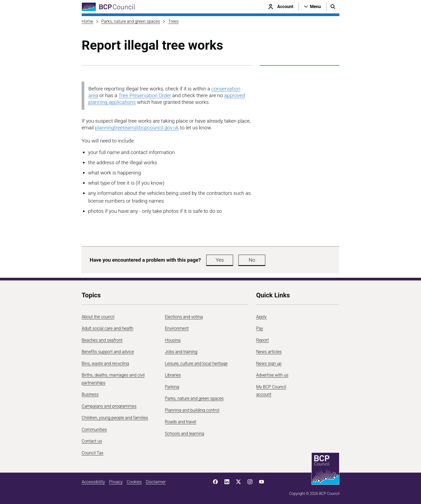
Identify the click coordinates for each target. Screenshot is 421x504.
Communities (94, 430)
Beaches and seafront (102, 340)
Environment (177, 328)
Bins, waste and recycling (105, 364)
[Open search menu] (333, 7)
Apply (261, 317)
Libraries (173, 375)
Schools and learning (184, 434)
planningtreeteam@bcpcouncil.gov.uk (137, 128)
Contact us (92, 441)
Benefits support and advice (108, 352)
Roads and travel (181, 422)
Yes (220, 260)
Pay (260, 328)
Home (87, 21)
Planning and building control (192, 410)
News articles (269, 352)
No (252, 260)
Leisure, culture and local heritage (196, 364)
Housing (173, 340)
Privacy (116, 482)
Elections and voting (184, 317)
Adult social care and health (108, 328)
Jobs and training (181, 352)
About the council (98, 317)
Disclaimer (156, 482)
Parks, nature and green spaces (131, 21)
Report (262, 340)
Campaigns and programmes (109, 406)
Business (90, 394)
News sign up (269, 364)
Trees (174, 21)
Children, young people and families (115, 418)
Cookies (134, 482)
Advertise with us (272, 375)
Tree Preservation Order (145, 95)
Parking (172, 387)
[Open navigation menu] (313, 7)
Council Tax (92, 453)
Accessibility (93, 482)
